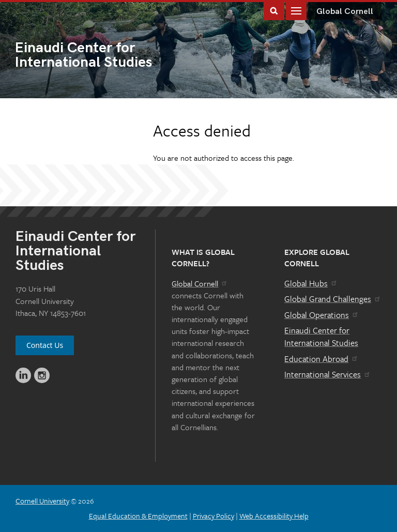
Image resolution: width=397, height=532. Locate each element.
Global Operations (322, 315)
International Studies (107, 56)
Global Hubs (311, 283)
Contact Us (45, 345)
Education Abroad (321, 359)
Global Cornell (345, 12)
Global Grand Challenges (333, 299)
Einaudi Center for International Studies (321, 337)
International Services (327, 374)
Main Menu (296, 10)
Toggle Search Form (274, 10)
